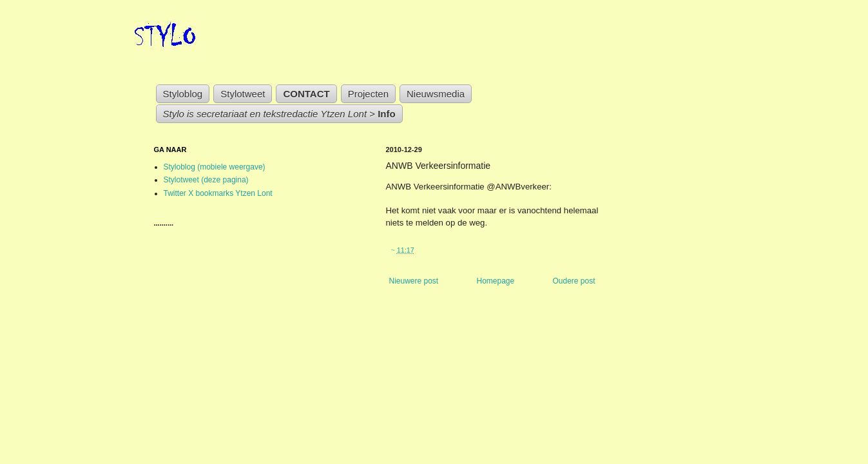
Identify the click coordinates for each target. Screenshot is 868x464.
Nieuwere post (414, 281)
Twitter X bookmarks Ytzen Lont (218, 193)
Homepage (495, 281)
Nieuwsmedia (436, 94)
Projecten (368, 94)
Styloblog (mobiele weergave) (215, 167)
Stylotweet (243, 94)
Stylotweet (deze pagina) (206, 180)
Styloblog (183, 94)
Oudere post (574, 281)
